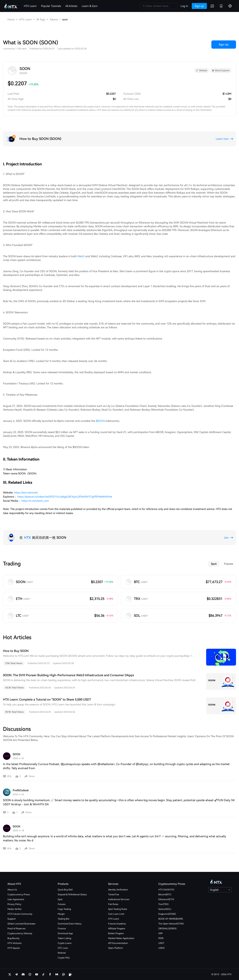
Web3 (81, 256)
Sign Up (224, 45)
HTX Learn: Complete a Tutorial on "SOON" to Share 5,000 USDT (47, 700)
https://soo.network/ (26, 493)
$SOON (100, 421)
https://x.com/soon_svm (35, 501)
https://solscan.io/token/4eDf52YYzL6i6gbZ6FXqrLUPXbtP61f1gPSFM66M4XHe (65, 497)
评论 (9, 776)
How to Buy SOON (16, 651)
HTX (27, 538)
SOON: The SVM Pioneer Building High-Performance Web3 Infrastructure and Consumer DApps (68, 675)
